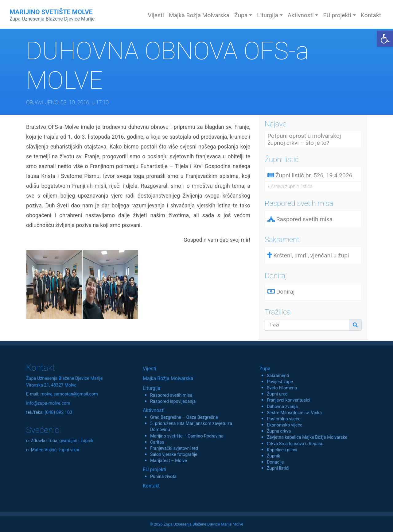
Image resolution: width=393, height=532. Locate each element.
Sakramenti (278, 376)
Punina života (163, 477)
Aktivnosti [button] (301, 15)
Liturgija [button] (268, 15)
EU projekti (154, 470)
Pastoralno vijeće (284, 419)
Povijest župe (280, 382)
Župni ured (277, 394)
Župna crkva (279, 431)
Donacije (275, 462)
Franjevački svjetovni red (174, 448)
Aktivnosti (154, 410)
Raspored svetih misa (171, 395)
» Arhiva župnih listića (290, 186)
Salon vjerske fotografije (174, 455)
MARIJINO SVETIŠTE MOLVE (52, 15)
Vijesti (156, 15)
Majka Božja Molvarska (199, 15)
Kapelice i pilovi (282, 450)
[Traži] (307, 325)
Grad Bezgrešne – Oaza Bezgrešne (184, 417)
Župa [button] (241, 15)
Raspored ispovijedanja (173, 401)
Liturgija (152, 388)
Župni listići (278, 468)
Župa (265, 369)
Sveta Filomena (282, 388)
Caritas (157, 442)
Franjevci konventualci (289, 400)
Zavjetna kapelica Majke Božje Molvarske (307, 437)
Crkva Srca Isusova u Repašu (295, 444)
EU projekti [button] (337, 15)
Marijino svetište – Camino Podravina (187, 436)
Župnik (273, 456)
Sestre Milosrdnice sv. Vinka (294, 413)
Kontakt (371, 15)
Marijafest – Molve (169, 461)
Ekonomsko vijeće (285, 425)
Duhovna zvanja (282, 407)
